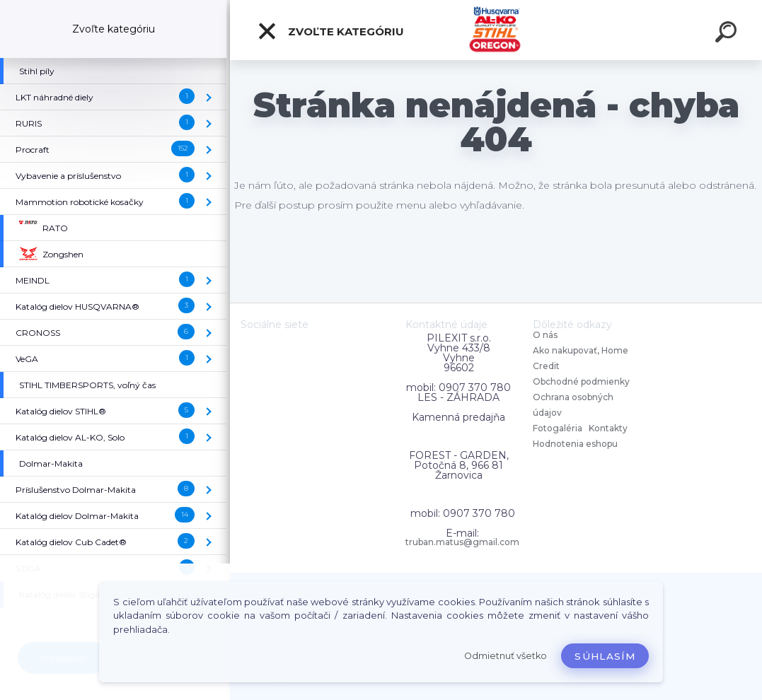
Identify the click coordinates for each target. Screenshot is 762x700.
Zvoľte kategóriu (330, 31)
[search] (728, 34)
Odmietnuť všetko (506, 656)
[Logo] (496, 30)
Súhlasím (605, 656)
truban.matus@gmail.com (462, 542)
